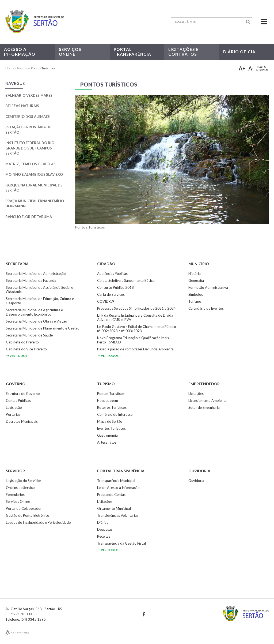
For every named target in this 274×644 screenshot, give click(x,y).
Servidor (15, 471)
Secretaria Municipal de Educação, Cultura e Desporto (40, 301)
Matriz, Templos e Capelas (31, 164)
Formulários (15, 495)
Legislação (14, 407)
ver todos (17, 356)
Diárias (103, 522)
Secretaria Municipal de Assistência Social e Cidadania (39, 290)
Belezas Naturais (22, 106)
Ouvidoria (199, 471)
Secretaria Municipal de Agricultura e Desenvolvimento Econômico (34, 312)
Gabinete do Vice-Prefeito (26, 349)
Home (10, 68)
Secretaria (17, 264)
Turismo (23, 68)
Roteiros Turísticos (112, 407)
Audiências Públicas (112, 274)
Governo (16, 384)
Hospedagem (108, 400)
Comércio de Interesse (115, 414)
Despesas (105, 529)
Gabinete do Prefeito (22, 342)
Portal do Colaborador (24, 508)
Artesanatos (107, 442)
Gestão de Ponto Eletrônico (28, 515)
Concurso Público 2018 (115, 287)
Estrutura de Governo (23, 394)
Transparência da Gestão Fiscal (121, 543)
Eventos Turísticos (111, 428)
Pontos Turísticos (43, 68)
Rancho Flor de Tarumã (29, 217)
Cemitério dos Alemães (28, 117)
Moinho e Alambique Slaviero (34, 174)
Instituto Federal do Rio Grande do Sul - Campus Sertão (30, 148)
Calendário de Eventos (206, 308)
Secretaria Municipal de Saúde (29, 335)
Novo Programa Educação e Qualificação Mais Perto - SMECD (133, 340)
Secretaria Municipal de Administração (36, 274)
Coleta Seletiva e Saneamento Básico (126, 280)
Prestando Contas (111, 495)
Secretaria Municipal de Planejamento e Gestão (43, 328)
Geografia (196, 280)
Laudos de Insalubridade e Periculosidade (38, 522)
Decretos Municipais (22, 421)
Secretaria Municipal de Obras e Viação (37, 321)
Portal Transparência (121, 471)
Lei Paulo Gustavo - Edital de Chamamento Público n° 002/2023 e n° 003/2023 (137, 329)
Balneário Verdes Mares (29, 95)
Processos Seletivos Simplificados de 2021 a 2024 (136, 308)
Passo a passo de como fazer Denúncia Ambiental (136, 349)
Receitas (104, 536)
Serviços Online (18, 501)
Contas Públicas (18, 400)
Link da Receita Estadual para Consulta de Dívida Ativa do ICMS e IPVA (135, 317)
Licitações (196, 394)
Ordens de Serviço (20, 488)
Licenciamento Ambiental (208, 400)
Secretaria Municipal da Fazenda (31, 280)
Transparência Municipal (116, 481)
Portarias (13, 414)
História (195, 274)
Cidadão (106, 264)
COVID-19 (106, 301)
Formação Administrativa (208, 287)
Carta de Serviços (111, 294)
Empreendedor (204, 384)
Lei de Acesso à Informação (118, 488)
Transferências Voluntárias (118, 515)
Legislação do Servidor (24, 481)
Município (199, 264)
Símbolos (196, 294)
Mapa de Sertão (110, 421)
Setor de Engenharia (204, 407)
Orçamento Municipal (114, 508)
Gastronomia (107, 435)
